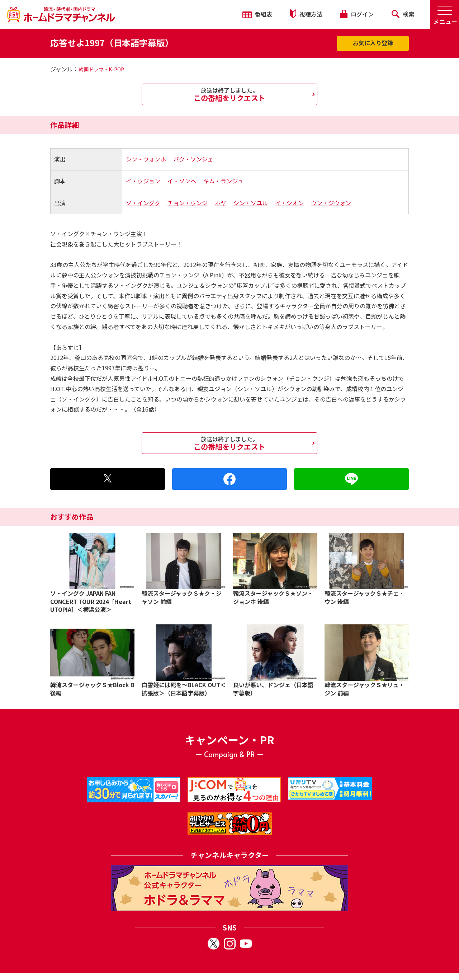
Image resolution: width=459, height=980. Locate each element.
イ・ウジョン (143, 181)
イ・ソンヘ (182, 181)
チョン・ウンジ (188, 203)
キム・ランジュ (223, 181)
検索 (403, 14)
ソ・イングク (143, 203)
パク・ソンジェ (193, 159)
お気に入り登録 (373, 43)
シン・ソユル (251, 203)
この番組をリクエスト (229, 94)
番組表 (257, 14)
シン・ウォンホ (146, 159)
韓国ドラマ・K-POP (101, 69)
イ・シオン (289, 203)
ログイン (357, 14)
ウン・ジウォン (331, 203)
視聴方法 (306, 14)
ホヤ (221, 203)
